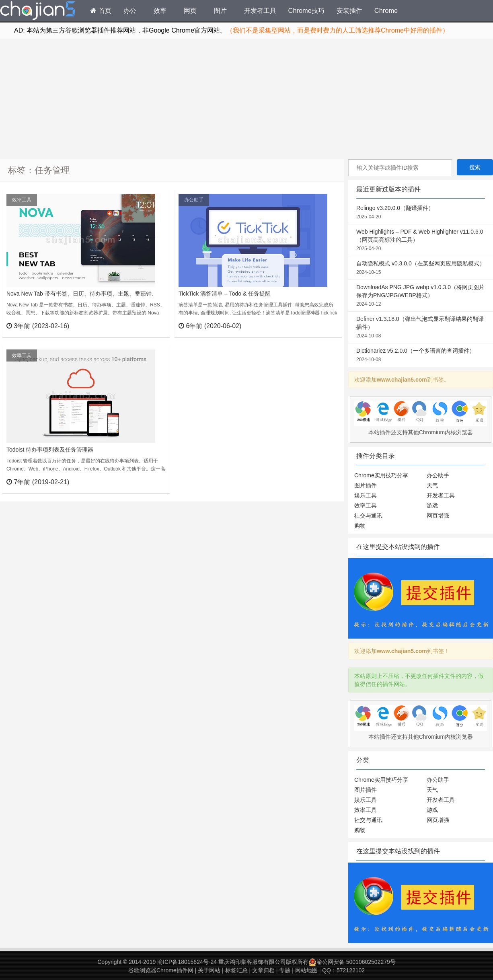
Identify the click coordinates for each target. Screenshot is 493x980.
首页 (101, 10)
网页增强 (438, 516)
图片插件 (366, 485)
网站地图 (306, 970)
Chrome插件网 (38, 12)
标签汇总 (236, 970)
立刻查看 (149, 326)
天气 (432, 485)
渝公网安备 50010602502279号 (352, 962)
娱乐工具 (366, 495)
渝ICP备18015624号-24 (187, 962)
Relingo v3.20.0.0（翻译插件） (421, 213)
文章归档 (263, 970)
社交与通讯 (368, 516)
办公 (130, 10)
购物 (360, 526)
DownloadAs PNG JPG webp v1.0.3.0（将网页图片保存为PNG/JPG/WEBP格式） (421, 296)
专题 (285, 970)
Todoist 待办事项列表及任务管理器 (50, 450)
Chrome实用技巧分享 (381, 475)
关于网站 (209, 970)
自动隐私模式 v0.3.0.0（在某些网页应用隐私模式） (421, 268)
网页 (190, 10)
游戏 (432, 505)
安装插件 (349, 10)
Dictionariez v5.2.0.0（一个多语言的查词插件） (421, 355)
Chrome (386, 10)
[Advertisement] (246, 99)
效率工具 (22, 200)
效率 (160, 10)
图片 (220, 10)
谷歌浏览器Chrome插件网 (161, 970)
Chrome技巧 (306, 10)
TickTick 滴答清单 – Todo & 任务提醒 (225, 294)
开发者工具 (260, 10)
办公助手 (194, 200)
